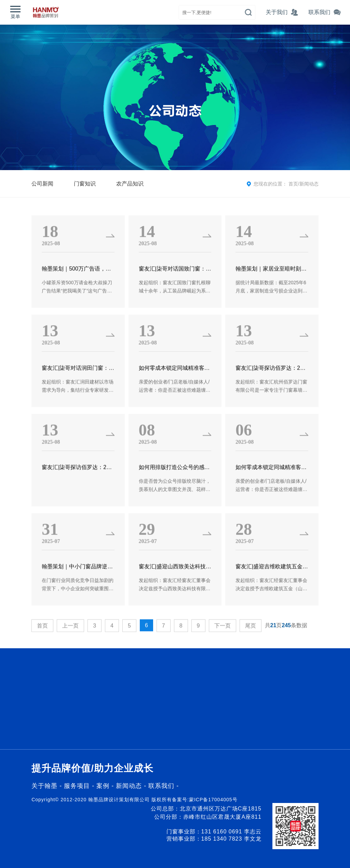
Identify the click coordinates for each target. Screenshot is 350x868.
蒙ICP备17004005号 (213, 800)
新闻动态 (309, 184)
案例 (104, 786)
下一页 (223, 640)
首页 (293, 184)
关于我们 (292, 12)
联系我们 (161, 786)
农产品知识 (130, 184)
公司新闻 (42, 184)
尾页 (251, 640)
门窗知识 (85, 184)
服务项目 (77, 786)
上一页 (70, 640)
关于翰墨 (44, 786)
